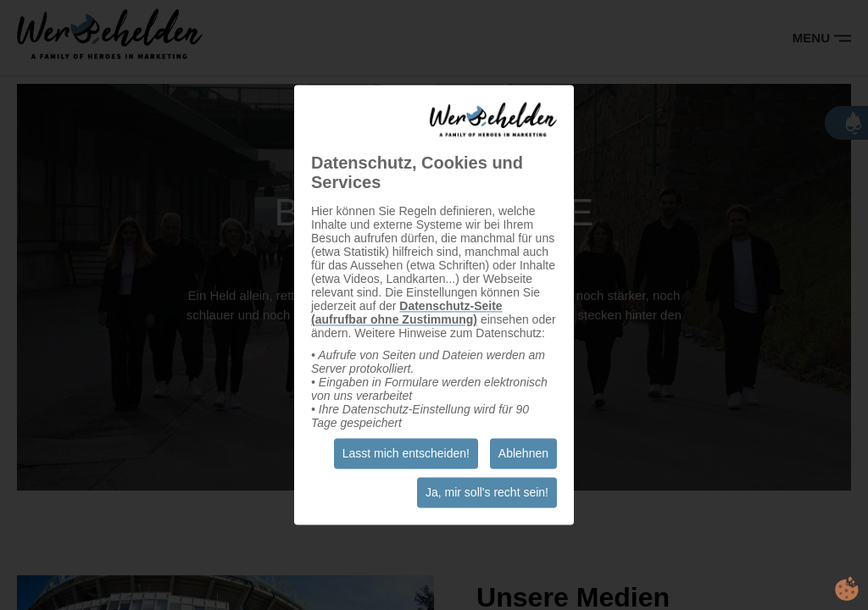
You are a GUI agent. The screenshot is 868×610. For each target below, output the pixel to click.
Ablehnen (523, 454)
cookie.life (847, 589)
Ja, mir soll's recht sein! (487, 493)
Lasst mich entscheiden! (406, 454)
